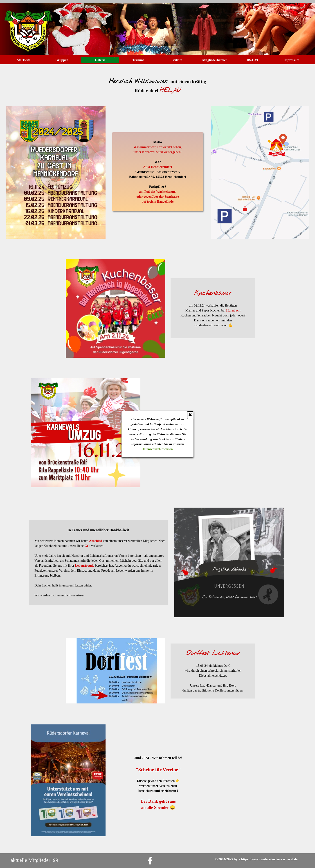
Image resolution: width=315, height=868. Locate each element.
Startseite (24, 60)
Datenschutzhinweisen (115, 89)
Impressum (291, 60)
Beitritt (177, 60)
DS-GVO (253, 60)
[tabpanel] (157, 83)
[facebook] (150, 861)
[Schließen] (148, 55)
